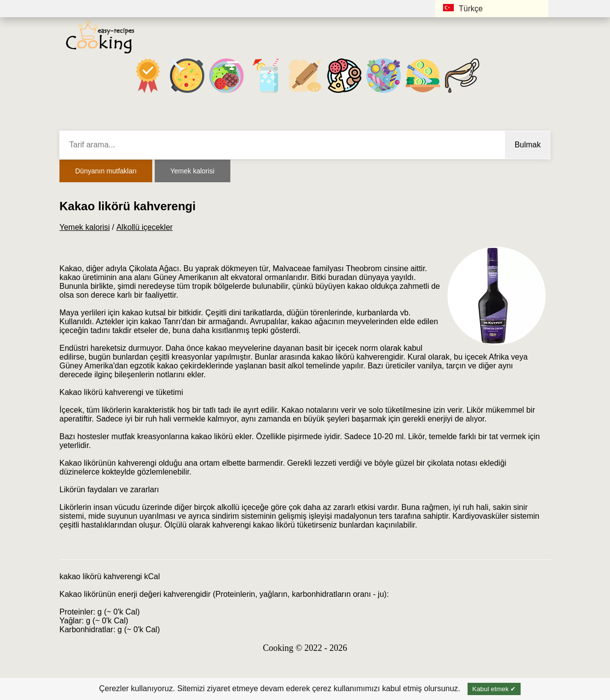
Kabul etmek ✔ (494, 689)
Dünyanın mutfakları (106, 171)
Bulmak (528, 145)
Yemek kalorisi (193, 171)
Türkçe (463, 8)
